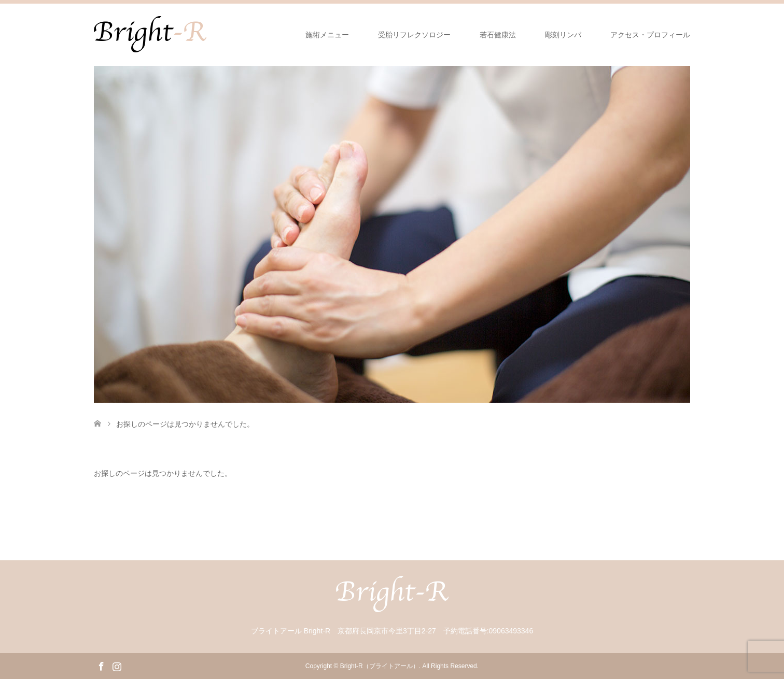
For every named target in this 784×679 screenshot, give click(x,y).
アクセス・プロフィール (650, 35)
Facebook (101, 666)
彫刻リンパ (563, 35)
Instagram (117, 666)
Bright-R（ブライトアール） (380, 666)
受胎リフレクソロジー (414, 35)
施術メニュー (327, 35)
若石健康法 (498, 35)
